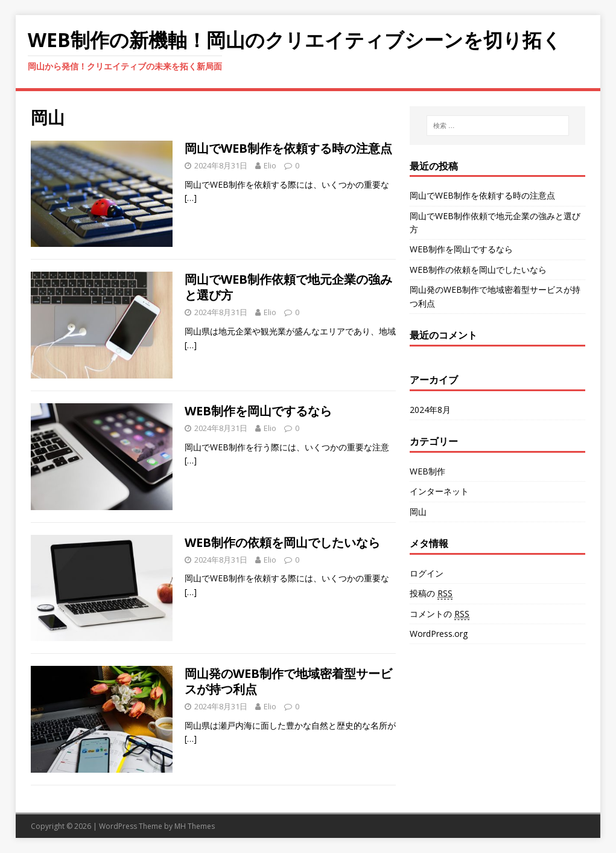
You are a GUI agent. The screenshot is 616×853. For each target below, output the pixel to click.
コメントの (440, 614)
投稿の (431, 593)
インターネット (439, 491)
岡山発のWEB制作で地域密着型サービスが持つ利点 (288, 681)
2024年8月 (430, 410)
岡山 (418, 512)
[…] (191, 198)
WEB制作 (427, 471)
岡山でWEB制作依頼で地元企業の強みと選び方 (288, 287)
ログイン (427, 573)
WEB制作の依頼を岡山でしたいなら (282, 542)
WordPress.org (439, 634)
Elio (270, 165)
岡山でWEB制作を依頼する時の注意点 (288, 148)
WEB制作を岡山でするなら (258, 411)
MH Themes (195, 826)
